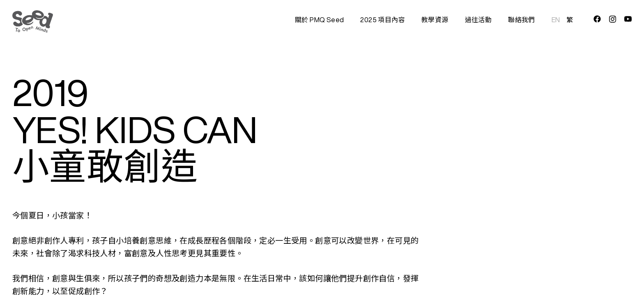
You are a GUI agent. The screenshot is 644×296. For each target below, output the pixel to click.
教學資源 (435, 20)
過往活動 (478, 20)
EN (556, 20)
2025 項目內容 (383, 20)
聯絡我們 (522, 20)
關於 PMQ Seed (319, 20)
